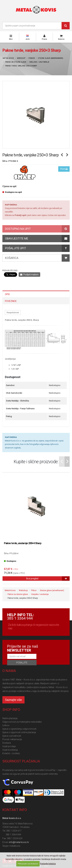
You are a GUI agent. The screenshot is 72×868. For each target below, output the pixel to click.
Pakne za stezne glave (16, 62)
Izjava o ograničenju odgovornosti (19, 729)
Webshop (21, 58)
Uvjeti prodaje (9, 746)
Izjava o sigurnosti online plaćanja (19, 732)
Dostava (7, 743)
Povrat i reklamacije (12, 739)
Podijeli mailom (29, 275)
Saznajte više (13, 700)
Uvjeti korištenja (10, 750)
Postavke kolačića (48, 864)
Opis (7, 294)
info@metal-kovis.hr (19, 842)
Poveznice (11, 301)
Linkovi (6, 725)
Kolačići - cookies (11, 753)
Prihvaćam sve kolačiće (28, 864)
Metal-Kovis (8, 58)
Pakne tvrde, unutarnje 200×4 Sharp (23, 543)
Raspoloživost (13, 313)
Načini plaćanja (10, 718)
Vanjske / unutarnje (39, 62)
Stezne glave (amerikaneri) (50, 58)
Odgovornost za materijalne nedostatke (22, 722)
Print (64, 169)
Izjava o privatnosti (12, 736)
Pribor (32, 58)
